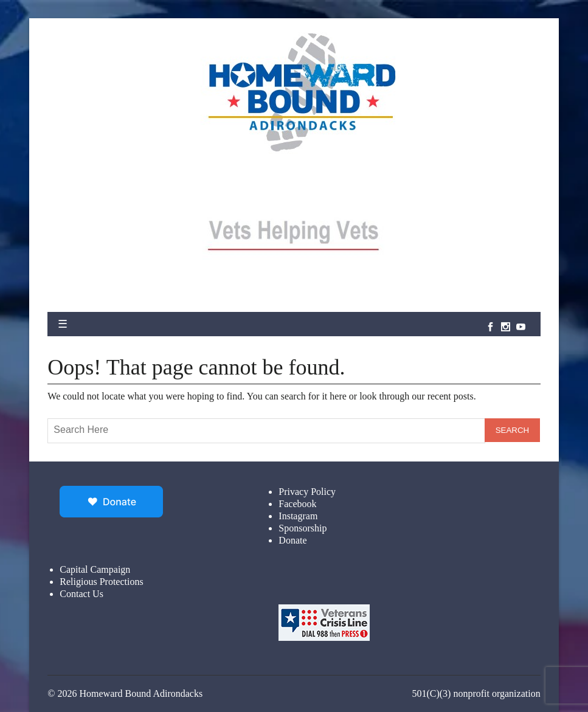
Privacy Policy (307, 492)
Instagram (298, 516)
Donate (292, 540)
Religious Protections (101, 582)
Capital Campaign (95, 569)
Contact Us (81, 594)
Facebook (297, 504)
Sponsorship (303, 528)
